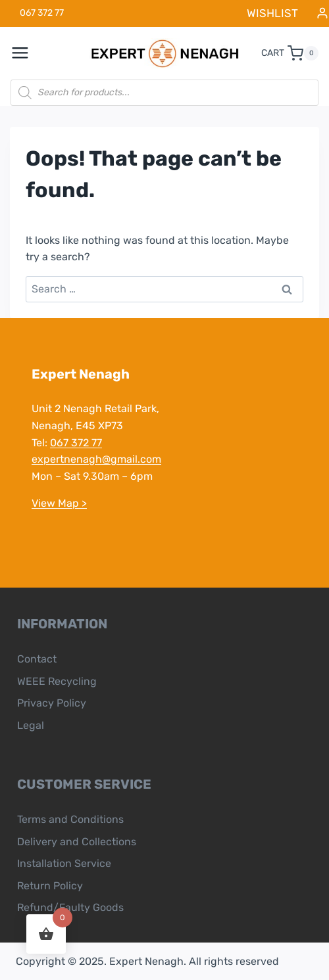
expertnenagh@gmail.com (96, 459)
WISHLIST (272, 13)
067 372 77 (76, 443)
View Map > (59, 503)
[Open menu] (27, 53)
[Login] (322, 13)
